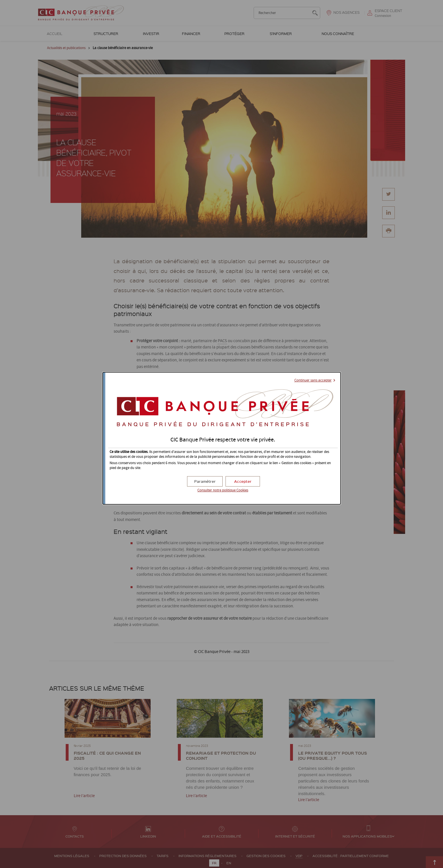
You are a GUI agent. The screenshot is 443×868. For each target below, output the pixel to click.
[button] (243, 481)
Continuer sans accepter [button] (313, 380)
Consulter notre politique (223, 490)
